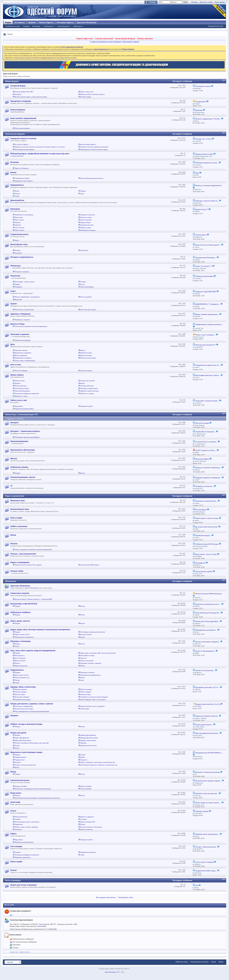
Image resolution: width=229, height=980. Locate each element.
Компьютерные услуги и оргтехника (27, 822)
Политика (15, 162)
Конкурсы (18, 94)
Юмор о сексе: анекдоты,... (205, 335)
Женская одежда (86, 689)
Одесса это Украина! (22, 168)
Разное (17, 746)
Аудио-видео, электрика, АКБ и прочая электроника (98, 653)
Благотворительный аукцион (25, 150)
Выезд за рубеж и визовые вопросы (93, 94)
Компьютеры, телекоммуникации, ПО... (22, 415)
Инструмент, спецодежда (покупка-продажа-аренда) (33, 789)
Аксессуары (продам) (22, 697)
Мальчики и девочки (20, 334)
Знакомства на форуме (23, 340)
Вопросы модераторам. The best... (208, 119)
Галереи (83, 282)
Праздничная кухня (87, 225)
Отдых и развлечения (14, 496)
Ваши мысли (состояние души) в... (208, 245)
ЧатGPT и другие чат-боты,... (206, 450)
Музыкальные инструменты (24, 637)
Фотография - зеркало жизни (25, 282)
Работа (13, 834)
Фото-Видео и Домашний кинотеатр (93, 632)
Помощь (194, 2)
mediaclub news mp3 (24, 952)
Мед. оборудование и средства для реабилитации (32, 711)
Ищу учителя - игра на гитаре (206, 554)
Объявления (10, 581)
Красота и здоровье (87, 817)
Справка (26, 26)
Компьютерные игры (20, 509)
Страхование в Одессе (22, 178)
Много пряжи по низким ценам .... (208, 803)
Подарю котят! (20, 760)
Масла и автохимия (87, 661)
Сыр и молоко (20, 228)
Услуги (17, 646)
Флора (13, 772)
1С (11, 486)
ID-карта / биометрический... (206, 847)
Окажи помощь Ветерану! (125, 39)
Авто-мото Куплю (86, 371)
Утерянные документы (23, 857)
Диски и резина (20, 661)
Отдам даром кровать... (204, 725)
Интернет (15, 423)
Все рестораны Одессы (88, 144)
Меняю (17, 194)
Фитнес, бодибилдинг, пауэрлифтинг (27, 297)
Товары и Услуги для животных (25, 765)
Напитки (18, 222)
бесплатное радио (202, 423)
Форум (8, 22)
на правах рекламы (17, 156)
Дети (13, 344)
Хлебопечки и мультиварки (24, 215)
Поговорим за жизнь (203, 86)
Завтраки (18, 225)
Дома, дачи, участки (22, 675)
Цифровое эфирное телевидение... (208, 478)
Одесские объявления (87, 22)
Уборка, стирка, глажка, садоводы (26, 827)
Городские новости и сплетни (23, 138)
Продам (83, 191)
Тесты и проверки (13, 880)
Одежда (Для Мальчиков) (89, 738)
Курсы (17, 240)
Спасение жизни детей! (104, 39)
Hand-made (15, 802)
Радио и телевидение (20, 562)
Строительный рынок (20, 780)
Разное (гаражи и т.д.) (22, 678)
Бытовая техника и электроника (91, 827)
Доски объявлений (31, 588)
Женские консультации (88, 358)
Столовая (83, 819)
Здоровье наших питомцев (89, 391)
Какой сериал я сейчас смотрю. (207, 518)
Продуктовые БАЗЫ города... (206, 871)
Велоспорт (18, 300)
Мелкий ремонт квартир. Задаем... (208, 781)
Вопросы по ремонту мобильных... (208, 468)
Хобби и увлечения (19, 526)
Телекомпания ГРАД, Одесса (90, 565)
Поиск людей (16, 862)
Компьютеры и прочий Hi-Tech (24, 604)
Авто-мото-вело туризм (88, 310)
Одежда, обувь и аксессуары (23, 687)
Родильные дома (86, 353)
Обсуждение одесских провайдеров (27, 437)
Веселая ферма (201, 510)
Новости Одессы (46, 22)
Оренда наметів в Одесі (204, 154)
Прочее (17, 663)
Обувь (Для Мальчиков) (23, 740)
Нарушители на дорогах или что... (208, 365)
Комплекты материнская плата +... (208, 604)
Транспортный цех (21, 817)
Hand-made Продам (87, 287)
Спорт (13, 291)
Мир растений (20, 381)
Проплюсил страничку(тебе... (206, 501)
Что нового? (19, 22)
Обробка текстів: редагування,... (207, 834)
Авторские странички (88, 215)
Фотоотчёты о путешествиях (24, 310)
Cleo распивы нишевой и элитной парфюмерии (31, 326)
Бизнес (13, 172)
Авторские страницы (22, 272)
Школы (83, 350)
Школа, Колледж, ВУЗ (88, 822)
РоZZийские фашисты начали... (207, 163)
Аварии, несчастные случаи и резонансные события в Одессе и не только (40, 147)
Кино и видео (16, 518)
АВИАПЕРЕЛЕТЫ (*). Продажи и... (208, 304)
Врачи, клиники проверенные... (207, 314)
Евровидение (200, 563)
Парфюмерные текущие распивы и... (209, 324)
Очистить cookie (206, 2)
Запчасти (83, 658)
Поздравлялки (201, 102)
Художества (19, 824)
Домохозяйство (17, 200)
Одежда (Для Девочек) (88, 735)
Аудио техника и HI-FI (22, 634)
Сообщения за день (13, 26)
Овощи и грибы (86, 228)
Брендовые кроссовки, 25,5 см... (207, 687)
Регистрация (220, 2)
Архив (214, 962)
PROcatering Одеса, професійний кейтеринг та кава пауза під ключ (40, 154)
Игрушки (83, 743)
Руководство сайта (126, 897)
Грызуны (18, 762)
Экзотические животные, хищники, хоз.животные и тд (99, 765)
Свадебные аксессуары (23, 700)
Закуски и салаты (86, 217)
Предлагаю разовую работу (24, 409)
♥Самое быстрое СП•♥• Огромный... (209, 594)
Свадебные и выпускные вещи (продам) (94, 697)
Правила (32, 22)
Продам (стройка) (21, 786)
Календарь (36, 26)
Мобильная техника (19, 467)
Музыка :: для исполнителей (23, 554)
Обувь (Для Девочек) (22, 738)
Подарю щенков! (21, 757)
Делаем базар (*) (202, 209)
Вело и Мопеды (20, 658)
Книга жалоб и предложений (23, 118)
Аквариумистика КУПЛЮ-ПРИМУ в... (209, 753)
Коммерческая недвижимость (91, 675)
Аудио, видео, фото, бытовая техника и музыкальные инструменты (40, 630)
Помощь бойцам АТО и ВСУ (24, 92)
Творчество (15, 276)
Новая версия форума (22, 128)
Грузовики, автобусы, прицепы (91, 663)
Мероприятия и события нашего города (94, 150)
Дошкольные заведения (23, 353)
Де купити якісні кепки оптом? (207, 527)
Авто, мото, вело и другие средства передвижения (33, 651)
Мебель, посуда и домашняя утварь (26, 724)
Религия (18, 250)
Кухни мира (19, 217)
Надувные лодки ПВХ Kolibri (206, 292)
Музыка (14, 544)
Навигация (77, 26)
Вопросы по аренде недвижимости (208, 185)
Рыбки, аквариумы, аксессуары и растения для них (98, 762)
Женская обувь (20, 694)
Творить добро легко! (85, 39)
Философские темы (19, 244)
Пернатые (84, 760)
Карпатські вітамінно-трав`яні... (207, 716)
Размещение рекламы (200, 962)
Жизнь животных (21, 386)
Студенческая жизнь (19, 234)
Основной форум (18, 86)
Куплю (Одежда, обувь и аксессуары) (93, 700)
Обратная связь (182, 962)
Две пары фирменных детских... (207, 733)
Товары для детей (18, 733)
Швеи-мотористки (86, 829)
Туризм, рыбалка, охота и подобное (93, 706)
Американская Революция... (206, 258)
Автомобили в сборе (87, 655)
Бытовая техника (86, 634)
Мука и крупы (20, 230)
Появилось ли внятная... (204, 486)
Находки (18, 852)
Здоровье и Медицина (20, 314)
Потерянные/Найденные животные (27, 394)
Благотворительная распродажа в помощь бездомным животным (37, 798)
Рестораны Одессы (65, 22)
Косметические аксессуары (24, 709)
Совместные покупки (87, 381)
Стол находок (16, 846)
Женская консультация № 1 (206, 345)
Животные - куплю (21, 396)
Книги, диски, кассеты (20, 621)
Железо (14, 458)
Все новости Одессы (22, 144)
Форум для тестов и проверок (24, 885)
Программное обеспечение (23, 450)
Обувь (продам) (86, 692)
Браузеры (199, 110)
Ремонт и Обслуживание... (205, 651)
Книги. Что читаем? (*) (204, 266)
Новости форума (18, 110)
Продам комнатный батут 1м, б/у (208, 704)
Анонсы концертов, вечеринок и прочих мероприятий (33, 550)
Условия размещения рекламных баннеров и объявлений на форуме (114, 42)
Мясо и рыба (19, 220)
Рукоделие (18, 287)
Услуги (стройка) (86, 789)
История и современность (22, 257)
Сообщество (48, 26)
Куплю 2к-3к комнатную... (205, 670)
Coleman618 (42, 926)
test (197, 885)
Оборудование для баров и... (206, 630)
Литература (15, 266)
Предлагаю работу (87, 406)
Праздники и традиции (21, 101)
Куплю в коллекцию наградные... (208, 642)
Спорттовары (85, 709)
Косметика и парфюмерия (24, 706)
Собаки (83, 755)
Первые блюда (85, 222)
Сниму (17, 196)
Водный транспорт (21, 666)
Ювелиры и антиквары (21, 641)
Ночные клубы (17, 571)
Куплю (17, 191)
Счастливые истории (22, 388)
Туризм (14, 304)
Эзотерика (18, 253)
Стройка (18, 819)
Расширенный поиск (216, 26)
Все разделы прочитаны (106, 897)
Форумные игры (18, 501)
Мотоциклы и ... (20, 655)
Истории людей (86, 97)
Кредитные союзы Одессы (24, 181)
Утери (82, 855)
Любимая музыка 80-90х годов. (207, 544)
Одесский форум (110, 972)
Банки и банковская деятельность (92, 178)
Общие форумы (12, 81)
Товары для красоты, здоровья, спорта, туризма (32, 704)
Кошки (83, 757)
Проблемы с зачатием (22, 320)
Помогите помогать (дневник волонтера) (94, 147)
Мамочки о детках (21, 350)
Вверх (221, 962)
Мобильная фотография (204, 276)
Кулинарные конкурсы (88, 230)
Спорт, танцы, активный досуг (25, 361)
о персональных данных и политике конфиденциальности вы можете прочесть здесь (45, 58)
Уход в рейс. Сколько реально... (207, 401)
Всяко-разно (16, 793)
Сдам (82, 194)
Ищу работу (19, 406)
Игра (197, 173)
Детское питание (86, 355)
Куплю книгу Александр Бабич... (207, 621)
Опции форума (63, 26)
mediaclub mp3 (14, 952)
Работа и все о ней (19, 400)
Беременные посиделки (23, 358)
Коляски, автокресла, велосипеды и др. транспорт (32, 743)
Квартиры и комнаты (87, 672)
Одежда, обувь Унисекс (88, 740)
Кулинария (15, 209)
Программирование (19, 441)
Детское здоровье (21, 355)
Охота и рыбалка (86, 297)
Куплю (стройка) (86, 786)
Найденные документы (88, 852)
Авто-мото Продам (21, 371)
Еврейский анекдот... (203, 535)
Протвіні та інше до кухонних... (207, 793)
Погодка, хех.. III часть (204, 139)
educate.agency (201, 235)
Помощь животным (145, 39)
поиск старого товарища (204, 862)
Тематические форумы (15, 134)
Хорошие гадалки (202, 811)
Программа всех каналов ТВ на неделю (28, 565)
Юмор (13, 535)
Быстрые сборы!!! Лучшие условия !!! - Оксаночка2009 (34, 599)
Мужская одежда (21, 692)
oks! (11, 915)
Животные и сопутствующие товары (26, 752)
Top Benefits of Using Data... (205, 432)
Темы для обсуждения (22, 391)
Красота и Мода (17, 324)
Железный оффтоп (202, 459)
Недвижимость (17, 185)
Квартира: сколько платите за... (207, 201)
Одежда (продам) (21, 689)
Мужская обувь (86, 694)
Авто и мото (16, 365)
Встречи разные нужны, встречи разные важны (31, 97)
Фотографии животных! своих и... (208, 375)
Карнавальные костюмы (89, 746)
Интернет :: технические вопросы (25, 431)
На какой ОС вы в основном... (206, 442)
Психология (84, 250)
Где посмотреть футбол (204, 572)
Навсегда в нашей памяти (89, 388)
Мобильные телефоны (20, 612)
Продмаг (14, 715)
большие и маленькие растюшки (208, 772)
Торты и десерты (86, 220)
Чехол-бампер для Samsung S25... (208, 613)
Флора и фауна (17, 375)
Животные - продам (87, 394)
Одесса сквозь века (87, 92)
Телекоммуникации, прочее (23, 477)
